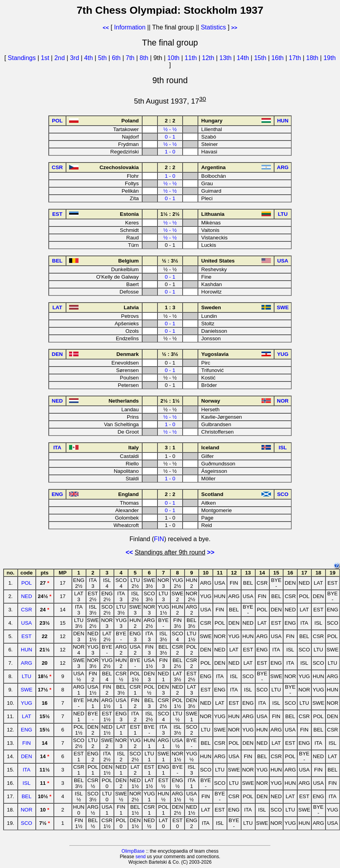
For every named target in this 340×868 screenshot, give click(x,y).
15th (261, 58)
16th (278, 58)
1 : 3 (170, 307)
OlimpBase (133, 851)
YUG (27, 703)
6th (117, 58)
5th (103, 58)
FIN (159, 539)
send (141, 857)
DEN (26, 756)
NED (26, 596)
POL (27, 583)
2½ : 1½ (170, 401)
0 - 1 (170, 137)
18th (313, 58)
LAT (27, 716)
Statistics (213, 27)
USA (27, 623)
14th (244, 58)
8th (145, 58)
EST (27, 636)
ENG (27, 730)
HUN (27, 650)
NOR (27, 810)
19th (330, 58)
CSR (26, 610)
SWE (26, 690)
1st (46, 58)
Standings (22, 58)
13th (227, 58)
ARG (27, 663)
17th (296, 58)
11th (192, 58)
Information (130, 27)
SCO (27, 823)
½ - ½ (170, 129)
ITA (27, 770)
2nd (60, 58)
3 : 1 (170, 448)
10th (174, 58)
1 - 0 (170, 152)
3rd (75, 58)
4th (89, 58)
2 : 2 (170, 121)
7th (131, 58)
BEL (27, 796)
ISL (27, 783)
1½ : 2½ (170, 214)
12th (209, 58)
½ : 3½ (170, 261)
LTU (26, 676)
